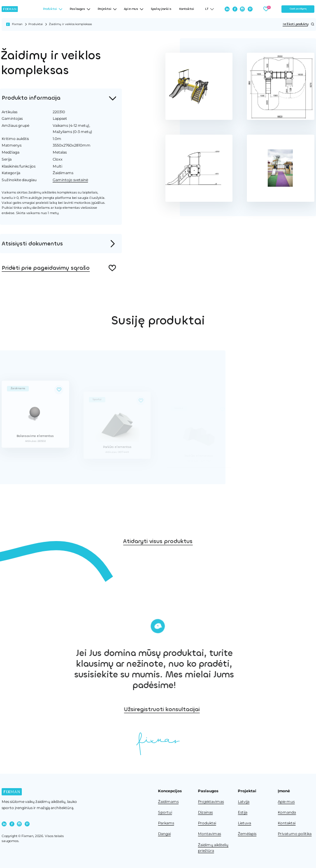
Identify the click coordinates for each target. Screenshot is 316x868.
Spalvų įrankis (161, 9)
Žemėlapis (247, 834)
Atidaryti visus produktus (158, 554)
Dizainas (205, 812)
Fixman (17, 24)
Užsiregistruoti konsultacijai (200, 709)
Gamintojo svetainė (70, 180)
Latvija (244, 802)
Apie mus (286, 802)
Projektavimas (211, 802)
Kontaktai (187, 9)
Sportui (165, 812)
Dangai (164, 834)
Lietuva (244, 823)
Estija (243, 812)
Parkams (166, 823)
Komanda (287, 812)
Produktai (36, 24)
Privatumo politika (295, 834)
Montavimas (209, 834)
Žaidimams (168, 802)
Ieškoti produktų (299, 24)
